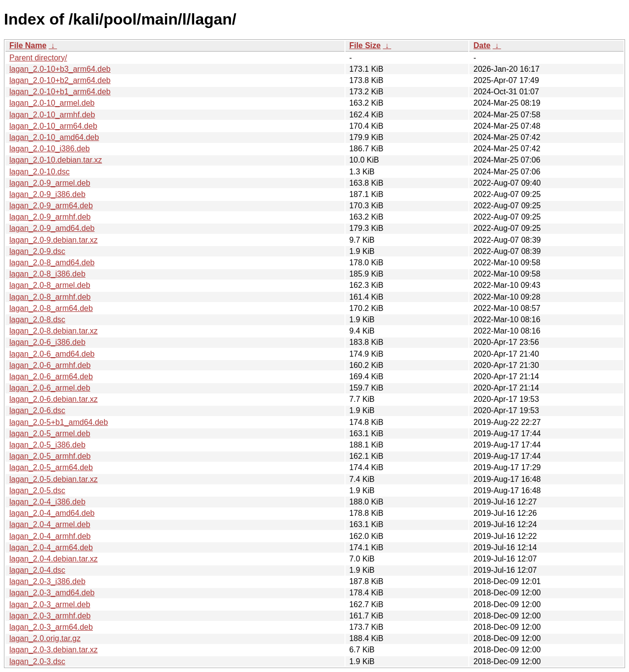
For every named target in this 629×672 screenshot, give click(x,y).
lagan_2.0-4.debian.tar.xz (54, 559)
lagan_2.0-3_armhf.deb (50, 616)
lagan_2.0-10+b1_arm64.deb (60, 92)
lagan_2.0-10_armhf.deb (52, 115)
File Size (365, 45)
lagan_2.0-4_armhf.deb (50, 536)
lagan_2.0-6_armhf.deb (50, 365)
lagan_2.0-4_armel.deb (50, 524)
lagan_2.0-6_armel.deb (50, 388)
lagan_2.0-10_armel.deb (52, 103)
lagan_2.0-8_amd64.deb (52, 263)
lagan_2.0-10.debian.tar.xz (56, 160)
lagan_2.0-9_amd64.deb (52, 228)
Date (482, 45)
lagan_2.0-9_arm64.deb (51, 206)
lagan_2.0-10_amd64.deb (54, 137)
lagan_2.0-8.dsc (37, 320)
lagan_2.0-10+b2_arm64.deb (60, 80)
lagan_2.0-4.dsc (37, 570)
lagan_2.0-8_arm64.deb (51, 308)
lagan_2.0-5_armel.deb (50, 434)
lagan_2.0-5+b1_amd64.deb (59, 422)
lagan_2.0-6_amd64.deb (52, 354)
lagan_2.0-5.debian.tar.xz (54, 479)
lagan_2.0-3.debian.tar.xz (54, 650)
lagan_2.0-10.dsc (40, 172)
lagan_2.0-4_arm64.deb (51, 547)
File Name (28, 45)
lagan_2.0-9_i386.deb (47, 194)
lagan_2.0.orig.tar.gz (45, 638)
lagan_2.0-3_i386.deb (47, 581)
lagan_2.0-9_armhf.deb (50, 217)
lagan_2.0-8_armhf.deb (50, 297)
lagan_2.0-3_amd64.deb (52, 593)
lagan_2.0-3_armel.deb (50, 604)
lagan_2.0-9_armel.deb (50, 183)
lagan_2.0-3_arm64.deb (51, 627)
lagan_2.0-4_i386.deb (47, 502)
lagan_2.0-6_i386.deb (47, 342)
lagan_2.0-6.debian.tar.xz (54, 399)
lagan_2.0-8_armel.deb (50, 285)
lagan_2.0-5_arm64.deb (51, 467)
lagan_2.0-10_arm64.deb (53, 126)
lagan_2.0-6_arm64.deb (51, 377)
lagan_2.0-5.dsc (37, 490)
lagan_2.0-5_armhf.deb (50, 456)
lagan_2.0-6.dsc (37, 410)
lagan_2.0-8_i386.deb (47, 274)
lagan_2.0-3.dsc (37, 661)
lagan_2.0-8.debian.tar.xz (54, 331)
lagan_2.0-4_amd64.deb (52, 513)
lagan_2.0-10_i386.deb (50, 149)
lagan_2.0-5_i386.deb (47, 445)
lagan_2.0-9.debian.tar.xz (54, 240)
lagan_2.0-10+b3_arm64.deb (60, 69)
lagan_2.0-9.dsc (37, 251)
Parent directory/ (38, 58)
